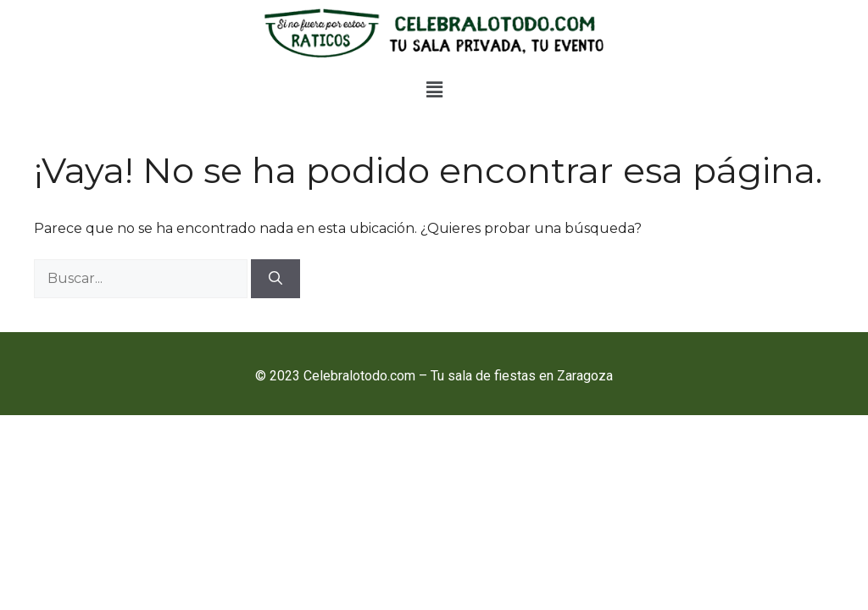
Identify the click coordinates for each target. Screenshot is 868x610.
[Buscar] (275, 279)
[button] (434, 91)
